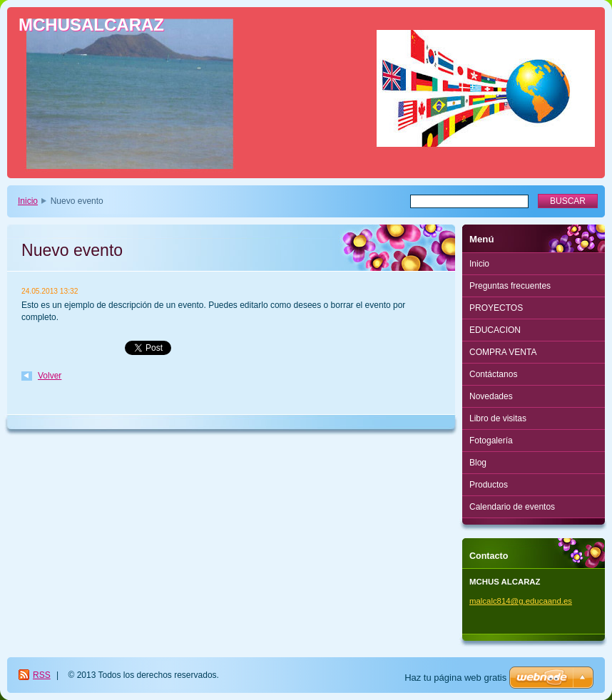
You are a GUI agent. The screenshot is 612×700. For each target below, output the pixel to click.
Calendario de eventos (512, 507)
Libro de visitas (498, 418)
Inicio (28, 201)
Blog (478, 463)
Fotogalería (491, 441)
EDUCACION (495, 330)
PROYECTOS (496, 308)
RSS (42, 675)
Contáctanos (493, 374)
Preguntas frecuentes (510, 286)
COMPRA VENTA (503, 352)
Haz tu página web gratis (455, 678)
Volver (50, 376)
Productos (489, 485)
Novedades (491, 396)
